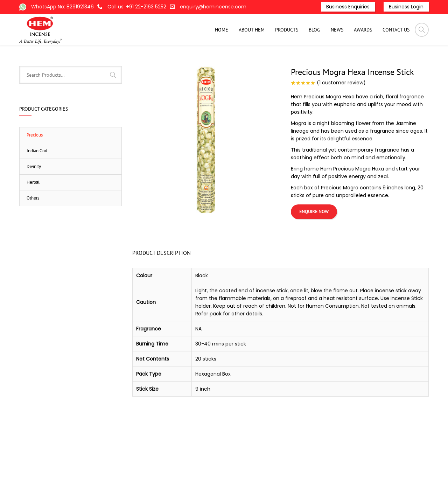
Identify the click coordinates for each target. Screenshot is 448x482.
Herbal (33, 218)
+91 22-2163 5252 (146, 7)
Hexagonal (314, 62)
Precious (341, 62)
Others (33, 233)
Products (251, 62)
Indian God (37, 186)
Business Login (406, 7)
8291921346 (80, 7)
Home (229, 62)
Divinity (34, 202)
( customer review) (341, 118)
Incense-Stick (282, 62)
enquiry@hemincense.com (213, 7)
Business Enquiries (348, 7)
